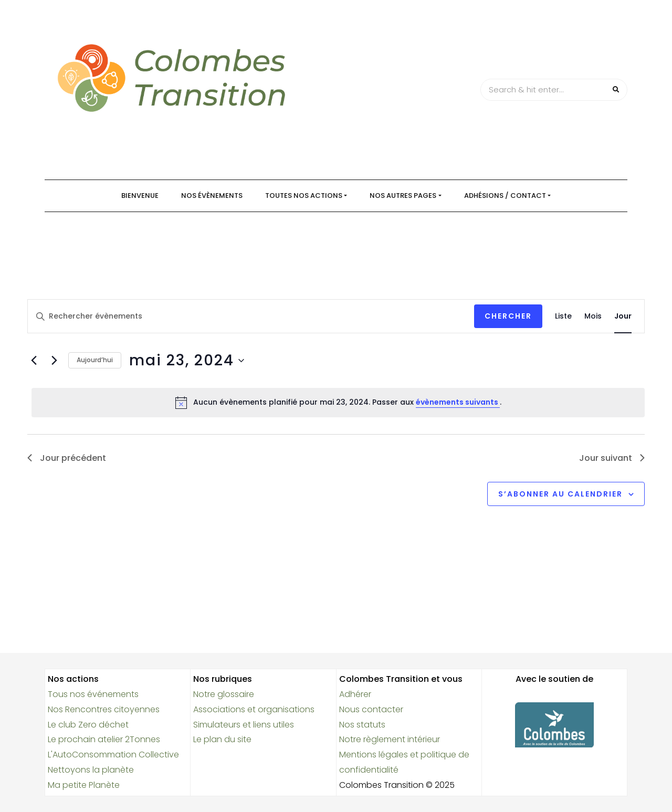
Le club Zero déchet (88, 725)
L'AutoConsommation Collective (113, 755)
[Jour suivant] (54, 361)
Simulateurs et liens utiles (244, 725)
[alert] (338, 403)
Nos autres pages (403, 196)
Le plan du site (222, 739)
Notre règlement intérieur (390, 739)
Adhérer (355, 694)
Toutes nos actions (304, 196)
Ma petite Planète (84, 785)
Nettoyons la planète (91, 770)
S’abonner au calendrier (560, 494)
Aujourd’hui (95, 360)
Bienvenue (140, 196)
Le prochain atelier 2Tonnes (104, 739)
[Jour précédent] (34, 361)
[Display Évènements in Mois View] (593, 316)
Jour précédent (67, 458)
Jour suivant (612, 458)
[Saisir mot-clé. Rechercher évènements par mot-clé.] (251, 316)
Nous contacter (371, 709)
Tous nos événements (93, 694)
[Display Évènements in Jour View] (623, 316)
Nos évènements (212, 196)
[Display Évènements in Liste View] (563, 316)
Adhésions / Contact (505, 196)
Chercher (508, 316)
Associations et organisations (254, 709)
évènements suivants (458, 402)
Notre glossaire (224, 694)
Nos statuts (362, 725)
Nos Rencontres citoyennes (104, 709)
